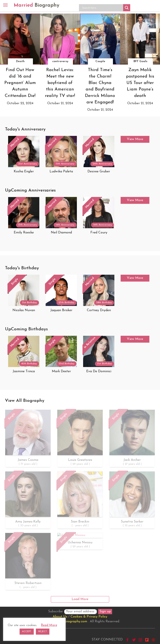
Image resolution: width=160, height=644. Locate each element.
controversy (60, 61)
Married (37, 5)
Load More (80, 599)
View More (135, 139)
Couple (100, 61)
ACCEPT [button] (27, 632)
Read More (49, 625)
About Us (60, 617)
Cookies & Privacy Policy (89, 617)
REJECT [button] (43, 632)
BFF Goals (140, 61)
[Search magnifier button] (127, 8)
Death (20, 61)
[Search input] (102, 8)
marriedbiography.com (70, 621)
